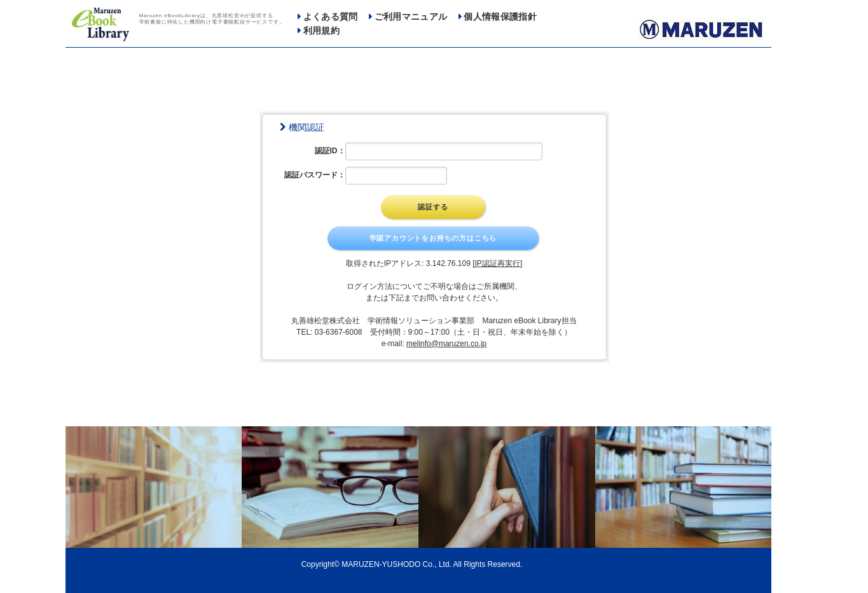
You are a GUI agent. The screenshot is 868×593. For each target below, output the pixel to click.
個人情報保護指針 (500, 17)
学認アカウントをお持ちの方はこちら (433, 238)
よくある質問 (331, 17)
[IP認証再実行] (497, 263)
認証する (433, 207)
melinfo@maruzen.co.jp (446, 344)
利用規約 (321, 31)
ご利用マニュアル (411, 17)
